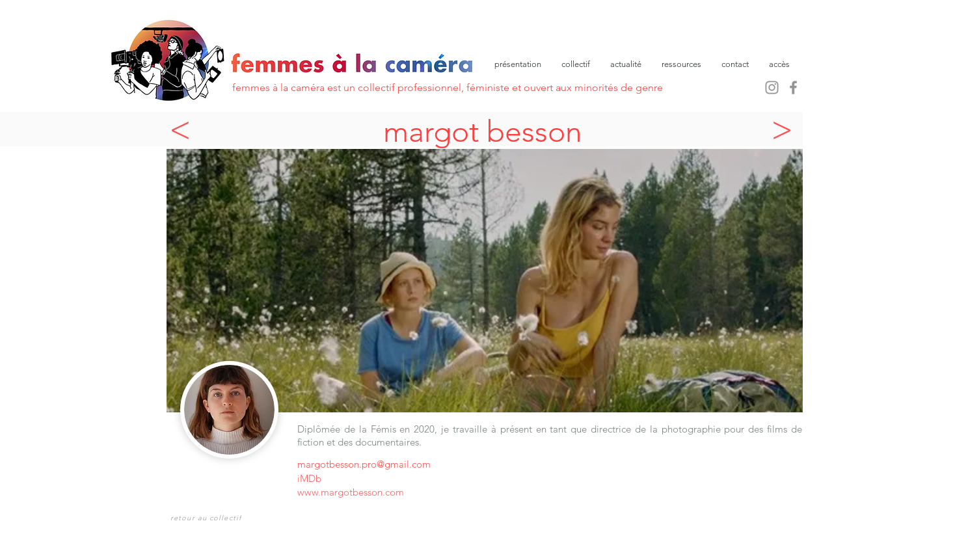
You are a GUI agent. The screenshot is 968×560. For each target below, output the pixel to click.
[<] (183, 129)
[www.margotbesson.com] (414, 492)
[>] (785, 129)
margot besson (483, 131)
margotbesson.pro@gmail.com (364, 464)
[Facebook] (793, 87)
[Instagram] (772, 87)
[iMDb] (316, 478)
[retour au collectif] (207, 517)
